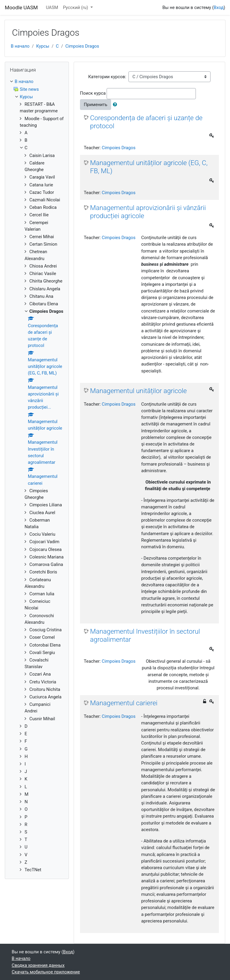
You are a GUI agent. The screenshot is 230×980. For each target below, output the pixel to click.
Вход (219, 7)
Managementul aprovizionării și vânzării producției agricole (148, 212)
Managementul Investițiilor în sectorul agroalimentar (145, 635)
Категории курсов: (107, 77)
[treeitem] (37, 81)
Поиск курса (93, 93)
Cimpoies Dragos (82, 46)
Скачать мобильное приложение (46, 972)
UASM (52, 7)
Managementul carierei (124, 703)
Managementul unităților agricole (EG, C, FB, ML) (149, 167)
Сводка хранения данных (38, 965)
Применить (96, 105)
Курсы (43, 46)
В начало (20, 46)
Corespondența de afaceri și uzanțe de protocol (146, 122)
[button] (116, 105)
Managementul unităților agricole (139, 391)
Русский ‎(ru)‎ (76, 7)
